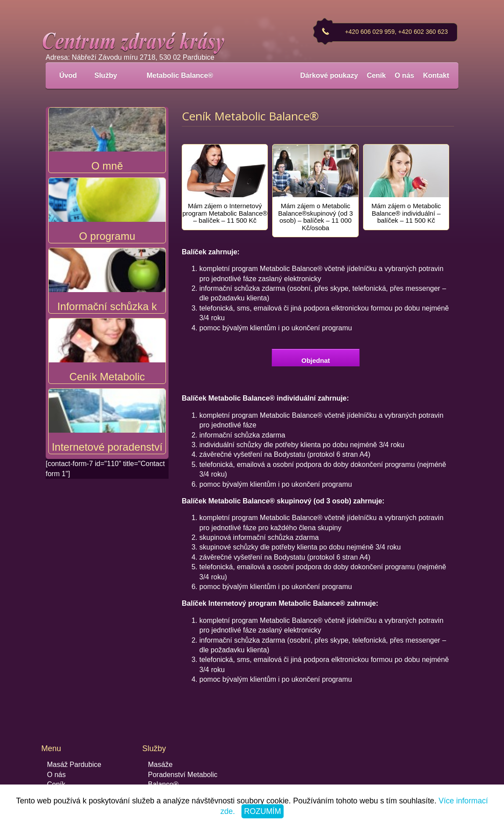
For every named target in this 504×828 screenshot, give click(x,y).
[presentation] (225, 177)
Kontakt (436, 75)
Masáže (160, 745)
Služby (111, 75)
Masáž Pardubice (74, 745)
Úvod (68, 75)
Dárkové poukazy (329, 75)
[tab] (225, 177)
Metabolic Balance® (180, 75)
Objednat (315, 341)
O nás (404, 75)
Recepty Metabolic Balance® (193, 775)
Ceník (376, 75)
